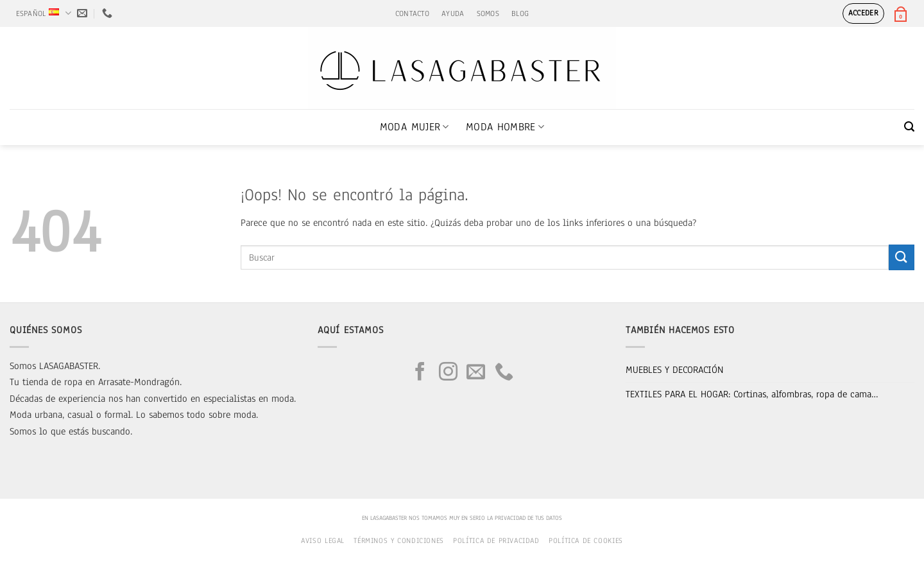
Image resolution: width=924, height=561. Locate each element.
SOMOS (488, 13)
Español (44, 13)
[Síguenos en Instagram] (448, 373)
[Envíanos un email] (476, 373)
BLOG (520, 13)
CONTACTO (412, 13)
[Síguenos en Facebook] (420, 373)
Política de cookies (586, 540)
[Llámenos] (504, 373)
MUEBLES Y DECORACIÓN (674, 370)
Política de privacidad (496, 540)
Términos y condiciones (398, 540)
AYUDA (453, 13)
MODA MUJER (415, 127)
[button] (864, 13)
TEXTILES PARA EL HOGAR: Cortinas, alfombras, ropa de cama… (752, 394)
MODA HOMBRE (505, 127)
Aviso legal (323, 540)
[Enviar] (902, 257)
